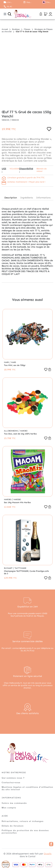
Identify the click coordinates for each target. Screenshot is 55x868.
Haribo (24, 431)
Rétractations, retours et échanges (23, 821)
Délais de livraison (13, 826)
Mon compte (9, 808)
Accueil (5, 29)
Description (11, 198)
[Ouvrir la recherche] (10, 14)
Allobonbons (11, 431)
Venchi (6, 120)
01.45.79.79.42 (10, 7)
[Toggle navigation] (5, 14)
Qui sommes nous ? (13, 778)
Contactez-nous (11, 782)
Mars (7, 362)
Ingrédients (27, 198)
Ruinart (9, 568)
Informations (43, 198)
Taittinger (20, 568)
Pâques (27, 29)
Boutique (16, 29)
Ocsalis (48, 854)
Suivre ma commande (14, 803)
